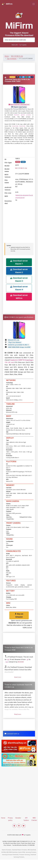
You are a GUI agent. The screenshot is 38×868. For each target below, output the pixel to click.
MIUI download (32, 850)
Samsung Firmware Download (10, 855)
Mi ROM (4, 852)
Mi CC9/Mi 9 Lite (17, 56)
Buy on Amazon (19, 615)
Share (12, 77)
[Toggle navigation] (34, 4)
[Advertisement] (21, 68)
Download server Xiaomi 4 (19, 288)
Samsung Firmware (31, 852)
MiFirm (7, 4)
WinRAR (21, 662)
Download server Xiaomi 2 (19, 271)
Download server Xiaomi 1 (19, 262)
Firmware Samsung (24, 855)
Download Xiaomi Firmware (19, 850)
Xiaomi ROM (21, 852)
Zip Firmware (12, 58)
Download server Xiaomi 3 (19, 279)
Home (7, 56)
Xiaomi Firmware (6, 850)
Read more (18, 677)
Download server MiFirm (19, 297)
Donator (18, 818)
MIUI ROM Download (12, 852)
